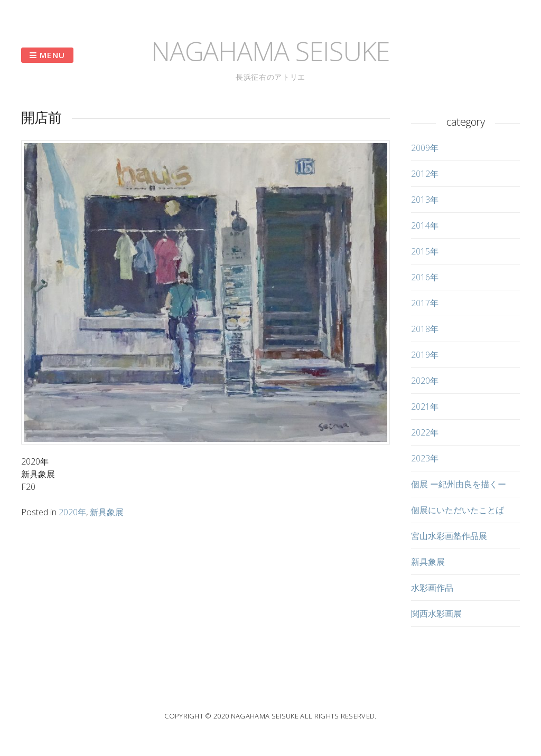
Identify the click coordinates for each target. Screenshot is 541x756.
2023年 (425, 458)
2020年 (72, 512)
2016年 (425, 277)
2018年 (425, 329)
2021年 (425, 407)
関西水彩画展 (436, 613)
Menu (47, 55)
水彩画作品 (432, 588)
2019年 (425, 355)
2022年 (425, 432)
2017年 (425, 303)
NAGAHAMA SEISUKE (270, 51)
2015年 (425, 251)
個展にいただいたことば (458, 510)
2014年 (425, 225)
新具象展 (107, 512)
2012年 (425, 174)
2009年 (425, 148)
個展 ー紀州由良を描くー (459, 484)
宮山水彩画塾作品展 (449, 536)
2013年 (425, 200)
